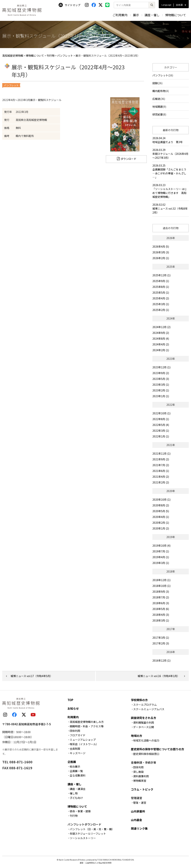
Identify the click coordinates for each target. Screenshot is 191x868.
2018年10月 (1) (161, 586)
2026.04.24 (171, 140)
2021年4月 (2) (161, 477)
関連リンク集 (139, 828)
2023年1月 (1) (161, 396)
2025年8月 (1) (161, 287)
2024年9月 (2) (161, 333)
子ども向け (76, 798)
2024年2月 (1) (161, 350)
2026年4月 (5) (161, 246)
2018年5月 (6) (161, 609)
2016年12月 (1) (161, 660)
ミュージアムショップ (83, 740)
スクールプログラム (145, 705)
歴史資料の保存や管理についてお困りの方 (158, 749)
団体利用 (75, 731)
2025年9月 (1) (161, 281)
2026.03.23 (171, 191)
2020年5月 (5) (161, 511)
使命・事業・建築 (80, 811)
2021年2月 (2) (161, 482)
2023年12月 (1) (161, 367)
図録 (155, 83)
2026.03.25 (171, 171)
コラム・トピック (142, 789)
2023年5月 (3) (161, 379)
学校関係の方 (139, 700)
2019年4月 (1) (161, 557)
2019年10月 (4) (161, 546)
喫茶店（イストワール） (84, 744)
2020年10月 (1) (161, 499)
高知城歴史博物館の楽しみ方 (87, 722)
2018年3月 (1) (161, 620)
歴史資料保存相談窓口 (146, 754)
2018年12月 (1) (161, 580)
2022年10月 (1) (161, 413)
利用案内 (73, 717)
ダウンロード (129, 159)
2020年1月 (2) (161, 528)
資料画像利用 (141, 776)
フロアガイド (78, 735)
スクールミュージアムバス (149, 709)
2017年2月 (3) (161, 643)
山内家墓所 (138, 811)
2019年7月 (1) (161, 551)
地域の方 (137, 736)
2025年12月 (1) (161, 275)
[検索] (152, 5)
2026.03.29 (171, 154)
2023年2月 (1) (161, 390)
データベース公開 (144, 727)
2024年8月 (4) (161, 339)
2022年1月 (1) (161, 436)
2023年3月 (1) (161, 385)
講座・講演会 (78, 789)
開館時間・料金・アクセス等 (87, 726)
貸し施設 (138, 772)
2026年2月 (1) (161, 258)
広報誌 (156, 99)
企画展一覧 (76, 771)
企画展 (72, 762)
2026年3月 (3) (161, 252)
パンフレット (160, 75)
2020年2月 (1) (161, 523)
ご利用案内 (120, 15)
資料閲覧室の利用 (144, 722)
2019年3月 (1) (161, 563)
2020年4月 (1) (161, 517)
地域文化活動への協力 (146, 740)
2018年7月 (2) (161, 597)
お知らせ (73, 708)
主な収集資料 (78, 775)
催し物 (74, 793)
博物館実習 (140, 781)
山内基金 (137, 820)
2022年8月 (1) (161, 419)
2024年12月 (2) (161, 327)
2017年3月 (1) (161, 638)
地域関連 (158, 107)
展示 (136, 15)
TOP (70, 700)
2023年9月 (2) (161, 373)
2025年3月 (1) (161, 304)
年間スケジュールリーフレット (88, 834)
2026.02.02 (171, 209)
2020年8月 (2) (161, 505)
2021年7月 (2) (161, 465)
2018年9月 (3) (161, 592)
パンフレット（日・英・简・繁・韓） (92, 829)
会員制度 (75, 749)
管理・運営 (140, 803)
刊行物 (74, 816)
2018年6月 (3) (161, 603)
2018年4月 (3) (161, 615)
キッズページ (78, 753)
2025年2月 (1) (161, 310)
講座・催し (152, 15)
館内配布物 (159, 91)
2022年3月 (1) (161, 431)
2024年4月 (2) (161, 344)
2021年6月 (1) (161, 471)
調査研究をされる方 (144, 718)
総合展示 (75, 766)
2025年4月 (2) (161, 298)
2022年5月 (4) (161, 425)
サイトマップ (69, 5)
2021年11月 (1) (161, 453)
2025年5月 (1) (161, 293)
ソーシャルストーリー (83, 838)
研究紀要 (158, 114)
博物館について (176, 15)
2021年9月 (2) (161, 459)
